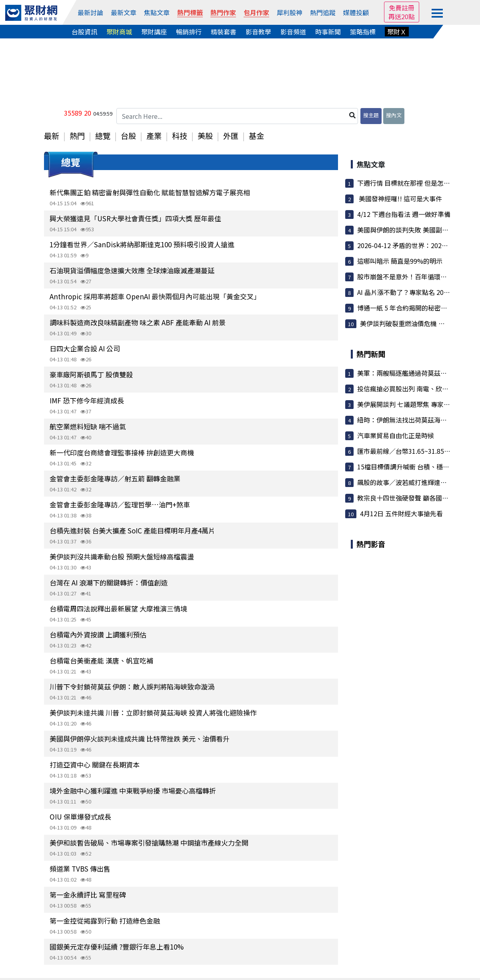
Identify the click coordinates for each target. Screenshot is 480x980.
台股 (128, 136)
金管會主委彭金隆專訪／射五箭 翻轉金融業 (115, 478)
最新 (52, 136)
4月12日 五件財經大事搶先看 (401, 513)
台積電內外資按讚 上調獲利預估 (98, 634)
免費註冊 (402, 8)
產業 (154, 136)
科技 (180, 136)
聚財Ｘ (397, 32)
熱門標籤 (190, 12)
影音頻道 (293, 32)
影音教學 (258, 32)
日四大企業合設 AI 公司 (85, 348)
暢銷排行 (189, 32)
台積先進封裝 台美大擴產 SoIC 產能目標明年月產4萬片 (132, 530)
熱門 (77, 136)
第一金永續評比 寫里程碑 (88, 895)
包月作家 (256, 12)
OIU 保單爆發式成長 (80, 817)
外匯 (231, 136)
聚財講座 (154, 32)
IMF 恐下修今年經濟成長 (87, 400)
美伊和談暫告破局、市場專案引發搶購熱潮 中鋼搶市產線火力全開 (149, 843)
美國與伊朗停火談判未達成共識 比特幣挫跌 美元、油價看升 (140, 739)
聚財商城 (119, 32)
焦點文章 (157, 12)
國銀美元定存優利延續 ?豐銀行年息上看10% (117, 947)
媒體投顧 (356, 12)
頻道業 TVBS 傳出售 (80, 869)
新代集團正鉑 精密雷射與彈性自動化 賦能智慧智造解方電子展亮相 (150, 192)
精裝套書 (224, 32)
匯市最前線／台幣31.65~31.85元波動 (410, 451)
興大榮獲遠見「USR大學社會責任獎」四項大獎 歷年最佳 (135, 218)
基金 (256, 136)
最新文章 (124, 12)
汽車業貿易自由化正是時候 (396, 435)
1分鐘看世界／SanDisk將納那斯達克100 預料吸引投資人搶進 (142, 244)
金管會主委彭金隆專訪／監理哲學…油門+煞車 (120, 504)
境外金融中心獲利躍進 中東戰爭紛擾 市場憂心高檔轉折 (133, 791)
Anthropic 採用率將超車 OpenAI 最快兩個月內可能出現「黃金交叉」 (155, 296)
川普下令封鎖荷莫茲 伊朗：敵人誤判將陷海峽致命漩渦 (132, 686)
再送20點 (402, 16)
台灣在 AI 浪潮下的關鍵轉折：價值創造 (109, 582)
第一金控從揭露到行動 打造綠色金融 (105, 921)
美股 (205, 136)
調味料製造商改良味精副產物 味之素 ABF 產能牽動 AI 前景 (138, 322)
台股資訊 (84, 32)
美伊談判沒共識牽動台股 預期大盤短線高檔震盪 (122, 556)
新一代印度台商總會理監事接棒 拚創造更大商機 (122, 452)
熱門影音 (371, 544)
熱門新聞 (371, 354)
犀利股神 (290, 12)
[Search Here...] (237, 116)
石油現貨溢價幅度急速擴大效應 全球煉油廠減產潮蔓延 (132, 270)
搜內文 (394, 115)
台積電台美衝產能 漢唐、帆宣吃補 (101, 660)
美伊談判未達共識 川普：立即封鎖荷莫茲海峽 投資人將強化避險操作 (153, 712)
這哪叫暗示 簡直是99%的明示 (400, 261)
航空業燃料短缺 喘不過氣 (88, 426)
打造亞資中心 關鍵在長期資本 (95, 765)
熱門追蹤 (323, 12)
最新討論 (90, 12)
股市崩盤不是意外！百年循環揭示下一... (414, 277)
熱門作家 (223, 12)
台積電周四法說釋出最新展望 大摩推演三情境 (118, 608)
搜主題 (371, 115)
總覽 (103, 136)
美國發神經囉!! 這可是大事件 (400, 198)
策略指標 (363, 32)
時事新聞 (328, 32)
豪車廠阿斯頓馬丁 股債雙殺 (91, 374)
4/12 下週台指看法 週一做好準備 (404, 214)
